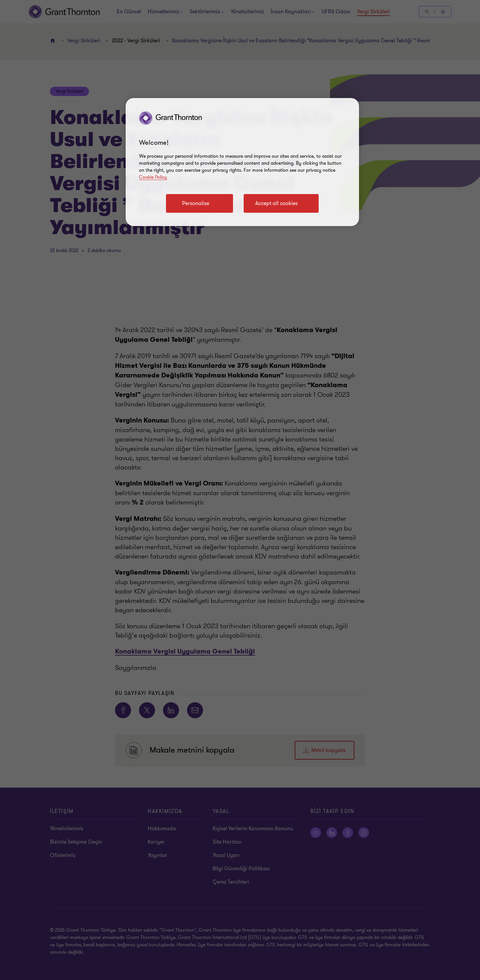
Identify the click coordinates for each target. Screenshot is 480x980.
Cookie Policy (153, 177)
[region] (242, 162)
